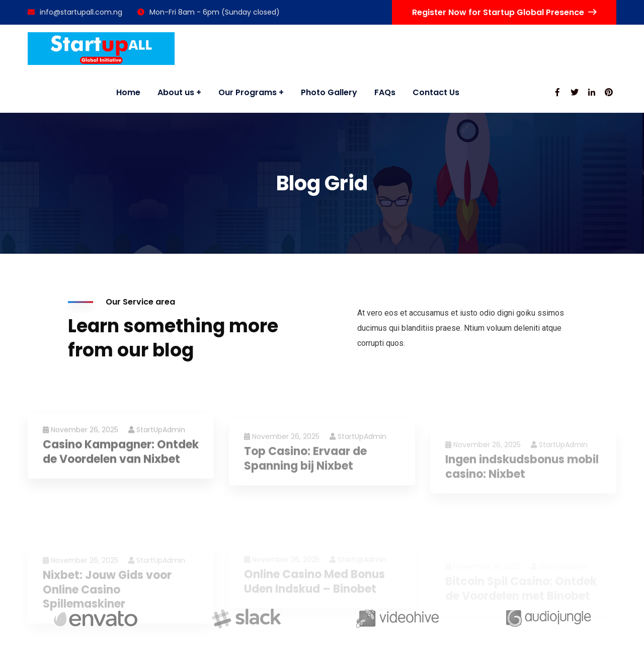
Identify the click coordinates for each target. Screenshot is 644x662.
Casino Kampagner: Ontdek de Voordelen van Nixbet (121, 487)
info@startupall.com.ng (75, 12)
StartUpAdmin (157, 465)
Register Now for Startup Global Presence (504, 12)
